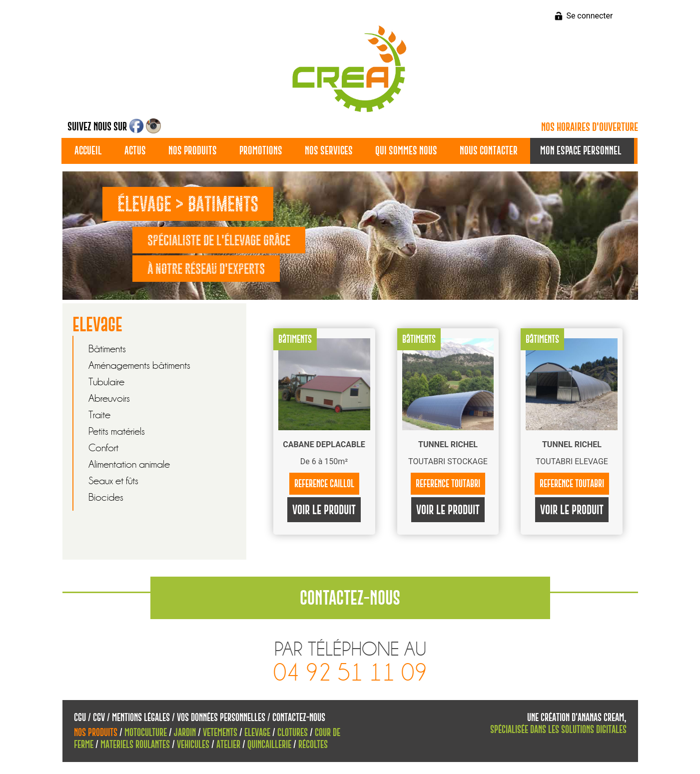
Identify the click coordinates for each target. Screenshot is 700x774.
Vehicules (193, 744)
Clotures (293, 732)
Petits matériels (117, 431)
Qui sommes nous (406, 150)
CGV (99, 717)
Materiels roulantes (135, 744)
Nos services (329, 150)
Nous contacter (489, 150)
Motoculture (146, 732)
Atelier (228, 744)
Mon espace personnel (581, 150)
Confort (103, 448)
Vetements (220, 732)
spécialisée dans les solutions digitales (558, 729)
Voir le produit (324, 510)
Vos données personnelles (221, 717)
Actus (135, 150)
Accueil (88, 150)
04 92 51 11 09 (350, 673)
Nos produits (193, 150)
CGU (80, 717)
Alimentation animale (129, 464)
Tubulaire (106, 382)
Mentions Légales (141, 717)
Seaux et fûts (113, 481)
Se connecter (589, 16)
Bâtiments (107, 349)
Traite (99, 415)
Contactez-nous (299, 717)
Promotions (261, 150)
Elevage (257, 732)
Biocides (106, 497)
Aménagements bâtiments (139, 366)
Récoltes (313, 744)
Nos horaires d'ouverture (590, 127)
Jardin (185, 732)
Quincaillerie (269, 744)
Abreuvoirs (109, 398)
